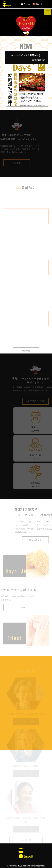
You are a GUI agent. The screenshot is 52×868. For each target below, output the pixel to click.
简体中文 (39, 4)
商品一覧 (26, 353)
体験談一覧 (26, 840)
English (27, 4)
